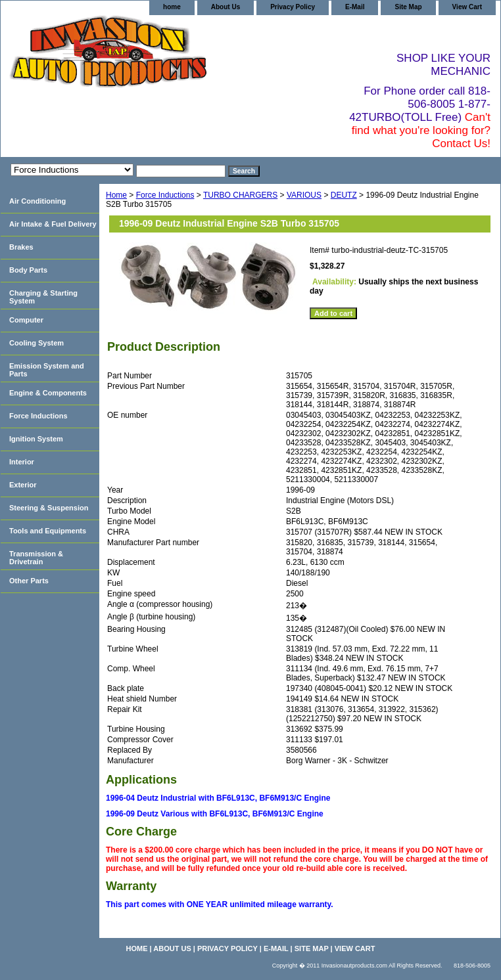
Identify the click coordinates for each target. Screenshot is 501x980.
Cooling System (36, 343)
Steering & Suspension (49, 508)
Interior (22, 462)
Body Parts (28, 270)
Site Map (408, 7)
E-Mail (355, 7)
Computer (26, 320)
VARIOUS (304, 195)
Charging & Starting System (43, 297)
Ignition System (36, 439)
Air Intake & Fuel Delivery (53, 224)
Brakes (21, 247)
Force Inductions (165, 195)
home (172, 7)
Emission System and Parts (47, 370)
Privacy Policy (293, 7)
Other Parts (29, 581)
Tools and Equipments (48, 531)
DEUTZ (344, 195)
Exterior (23, 485)
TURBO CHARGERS (240, 195)
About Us (226, 7)
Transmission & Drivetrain (36, 558)
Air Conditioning (37, 201)
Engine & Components (48, 393)
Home (116, 195)
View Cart (467, 7)
